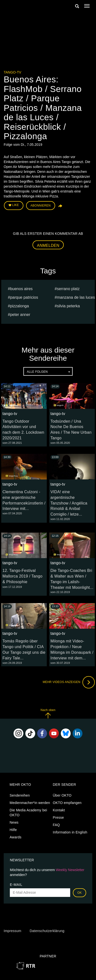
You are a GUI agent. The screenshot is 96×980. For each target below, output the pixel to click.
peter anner (20, 315)
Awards (16, 837)
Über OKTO (62, 795)
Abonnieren (41, 206)
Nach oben (48, 713)
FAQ (56, 825)
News (14, 822)
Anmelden (48, 245)
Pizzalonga (20, 306)
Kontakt (59, 810)
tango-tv (12, 72)
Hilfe (13, 830)
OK (80, 893)
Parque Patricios (24, 297)
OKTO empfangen (67, 803)
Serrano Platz (68, 289)
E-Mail (16, 885)
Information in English (70, 832)
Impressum (12, 931)
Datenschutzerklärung (47, 931)
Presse (58, 817)
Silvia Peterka (68, 306)
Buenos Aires (21, 289)
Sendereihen (20, 795)
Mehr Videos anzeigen (69, 682)
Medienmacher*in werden (30, 803)
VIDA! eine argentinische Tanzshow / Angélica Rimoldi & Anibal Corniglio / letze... (69, 503)
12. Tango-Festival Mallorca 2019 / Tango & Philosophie (22, 576)
